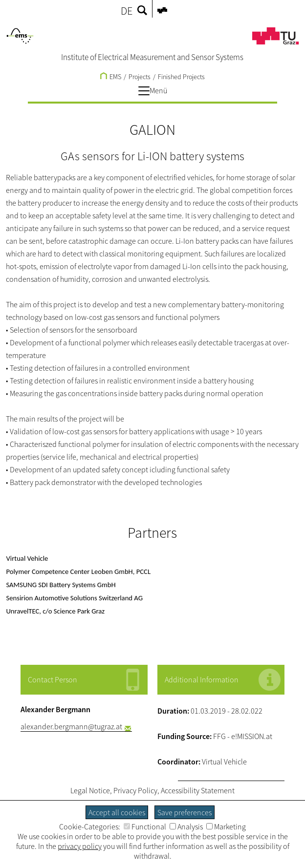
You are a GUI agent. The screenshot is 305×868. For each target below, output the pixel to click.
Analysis (186, 826)
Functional (145, 826)
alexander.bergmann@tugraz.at (71, 726)
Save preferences (185, 812)
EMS (111, 77)
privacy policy (80, 846)
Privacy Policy (135, 790)
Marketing (226, 826)
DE (127, 11)
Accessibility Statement (198, 790)
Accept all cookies (117, 812)
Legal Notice (90, 790)
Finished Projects (181, 77)
